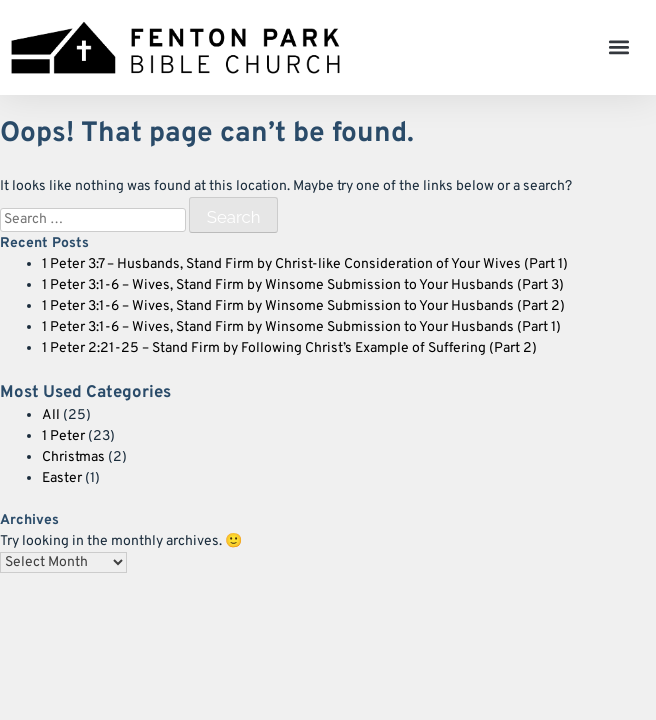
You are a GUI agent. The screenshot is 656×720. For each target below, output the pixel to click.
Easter (62, 478)
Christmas (73, 457)
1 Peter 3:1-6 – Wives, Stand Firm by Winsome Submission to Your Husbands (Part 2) (303, 306)
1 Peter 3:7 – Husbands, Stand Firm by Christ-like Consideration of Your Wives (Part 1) (305, 264)
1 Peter (63, 436)
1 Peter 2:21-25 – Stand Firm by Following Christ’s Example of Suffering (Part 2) (289, 348)
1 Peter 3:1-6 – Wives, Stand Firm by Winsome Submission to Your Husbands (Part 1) (301, 327)
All (51, 415)
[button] (619, 47)
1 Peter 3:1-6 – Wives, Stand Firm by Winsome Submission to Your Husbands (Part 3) (303, 285)
